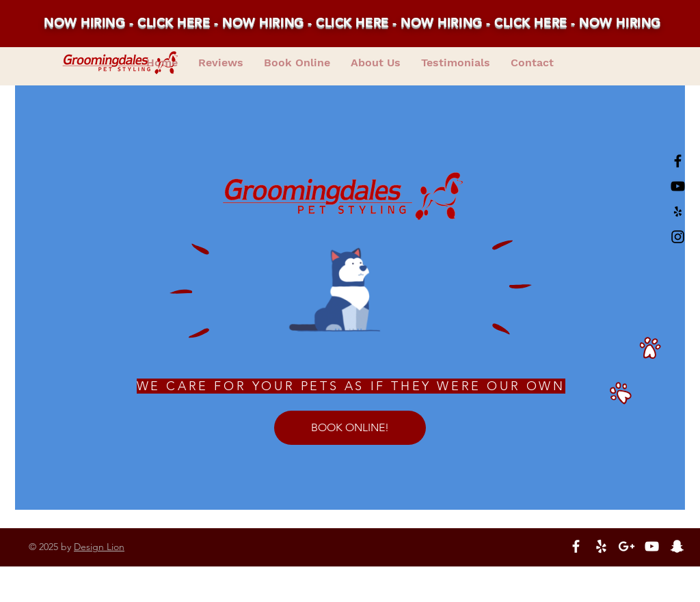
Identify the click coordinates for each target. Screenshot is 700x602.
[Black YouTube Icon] (678, 186)
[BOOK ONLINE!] (350, 428)
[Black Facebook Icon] (678, 161)
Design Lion (99, 547)
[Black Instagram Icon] (678, 237)
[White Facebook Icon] (576, 546)
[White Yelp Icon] (601, 546)
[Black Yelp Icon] (678, 211)
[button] (456, 63)
